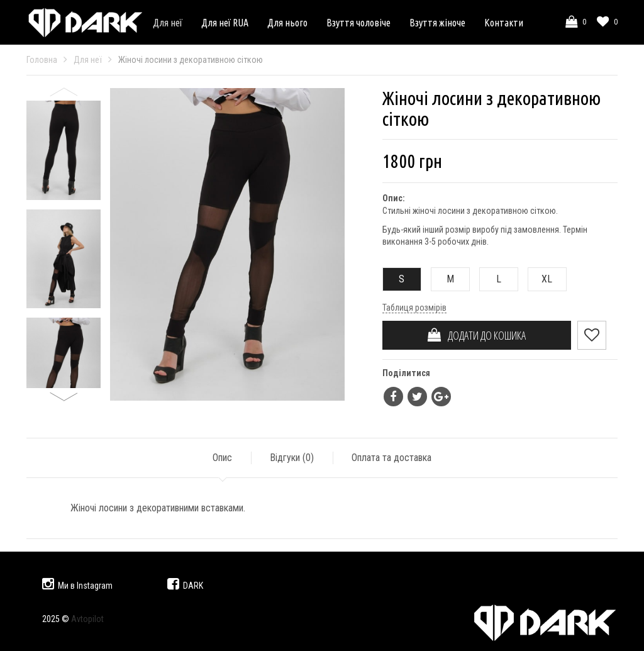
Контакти (504, 23)
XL (541, 279)
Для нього (287, 23)
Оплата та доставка (391, 458)
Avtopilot (87, 619)
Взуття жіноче (437, 23)
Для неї (168, 23)
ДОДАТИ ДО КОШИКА (477, 335)
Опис (222, 458)
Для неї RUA (225, 23)
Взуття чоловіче (358, 23)
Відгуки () (292, 458)
